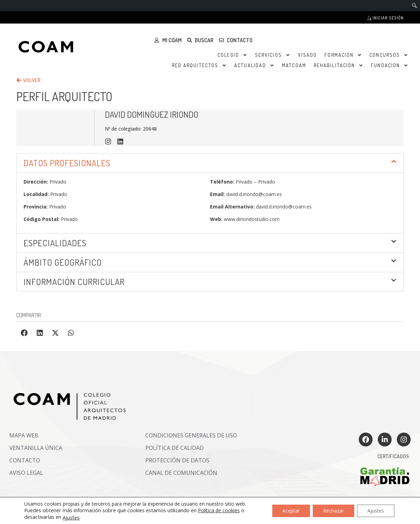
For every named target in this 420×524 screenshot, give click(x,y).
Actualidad (254, 65)
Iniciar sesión (385, 18)
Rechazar (334, 510)
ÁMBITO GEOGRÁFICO (63, 262)
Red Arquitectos (199, 65)
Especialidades (55, 243)
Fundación (390, 65)
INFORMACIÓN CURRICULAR (74, 282)
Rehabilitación (339, 65)
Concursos (389, 55)
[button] (210, 163)
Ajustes (71, 517)
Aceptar (291, 510)
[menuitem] (415, 6)
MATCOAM (294, 65)
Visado (308, 55)
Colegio (232, 55)
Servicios (273, 55)
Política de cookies (219, 510)
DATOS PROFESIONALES (67, 163)
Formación (343, 55)
